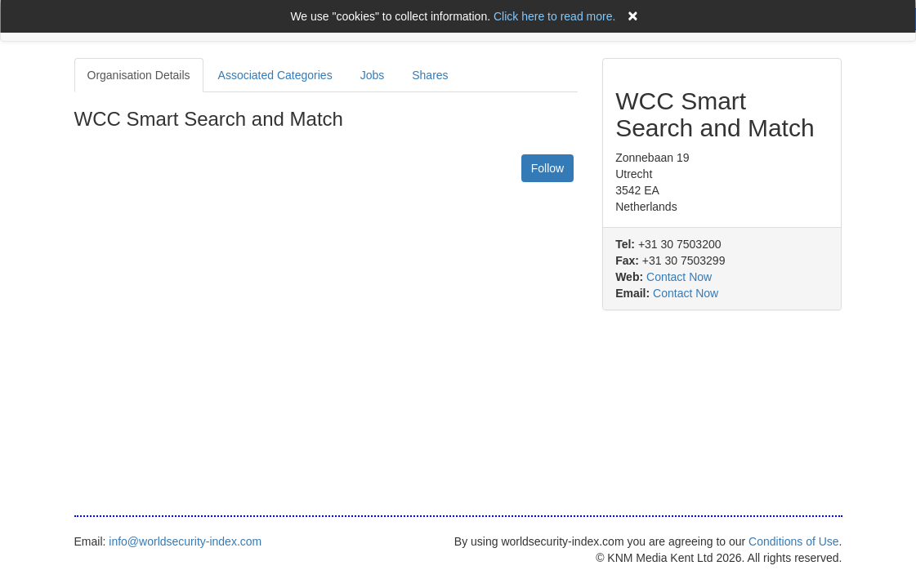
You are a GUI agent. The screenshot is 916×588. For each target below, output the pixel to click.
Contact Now (679, 277)
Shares (430, 75)
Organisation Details (139, 75)
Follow (547, 168)
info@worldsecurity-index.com (185, 541)
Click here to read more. (554, 16)
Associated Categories (275, 75)
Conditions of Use (794, 541)
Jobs (373, 75)
